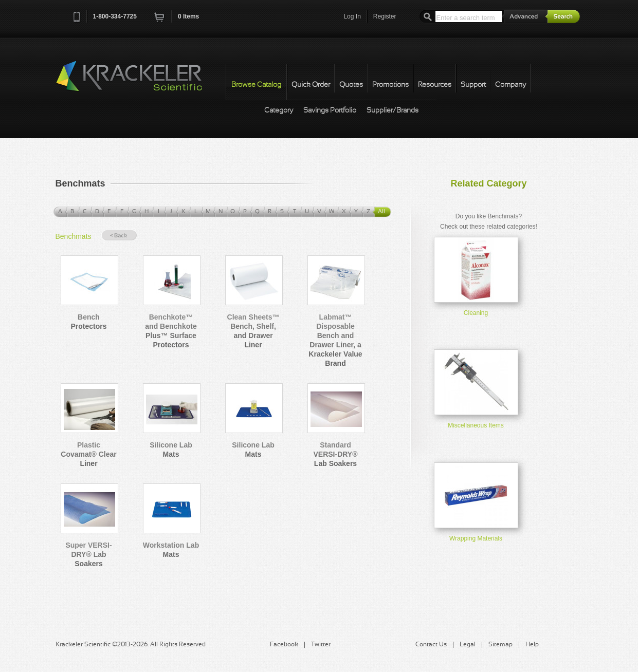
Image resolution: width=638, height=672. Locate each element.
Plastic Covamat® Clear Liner (88, 454)
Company (511, 85)
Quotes (351, 85)
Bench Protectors (88, 322)
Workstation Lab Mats (171, 550)
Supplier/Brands (393, 111)
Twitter (321, 645)
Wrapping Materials (476, 538)
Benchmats (74, 236)
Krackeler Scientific (139, 82)
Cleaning (476, 313)
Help (532, 645)
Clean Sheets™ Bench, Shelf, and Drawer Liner (253, 331)
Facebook (284, 645)
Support (473, 85)
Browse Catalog (256, 85)
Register (385, 16)
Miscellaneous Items (476, 425)
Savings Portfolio (330, 111)
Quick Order (311, 85)
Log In (352, 16)
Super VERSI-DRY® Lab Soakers (88, 554)
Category (279, 111)
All (381, 212)
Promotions (390, 85)
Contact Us (431, 645)
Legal (468, 645)
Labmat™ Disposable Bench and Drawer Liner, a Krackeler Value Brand (335, 340)
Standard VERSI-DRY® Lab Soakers (335, 454)
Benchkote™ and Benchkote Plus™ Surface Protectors (171, 331)
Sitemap (500, 645)
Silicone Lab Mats (171, 450)
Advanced (525, 16)
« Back (119, 236)
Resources (435, 85)
